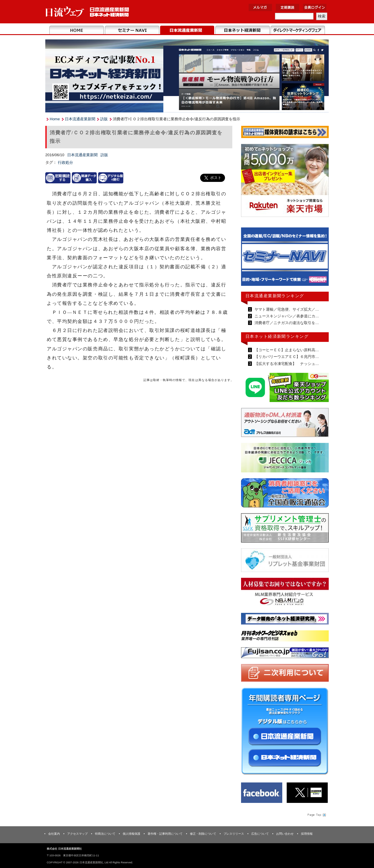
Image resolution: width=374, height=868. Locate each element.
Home (77, 30)
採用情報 (307, 834)
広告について (260, 834)
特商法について (105, 834)
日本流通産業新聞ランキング (275, 296)
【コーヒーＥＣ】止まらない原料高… (286, 350)
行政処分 (65, 162)
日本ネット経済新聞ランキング (277, 336)
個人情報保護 (131, 834)
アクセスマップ (77, 834)
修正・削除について (203, 834)
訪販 (104, 119)
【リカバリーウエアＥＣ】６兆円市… (286, 357)
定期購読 (288, 7)
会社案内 (54, 834)
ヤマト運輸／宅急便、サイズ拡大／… (286, 309)
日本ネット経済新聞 (242, 30)
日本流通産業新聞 (187, 30)
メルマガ (260, 7)
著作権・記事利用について (165, 834)
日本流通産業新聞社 (88, 12)
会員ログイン (315, 7)
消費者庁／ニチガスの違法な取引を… (286, 323)
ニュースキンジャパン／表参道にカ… (286, 316)
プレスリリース (234, 834)
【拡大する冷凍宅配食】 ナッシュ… (286, 364)
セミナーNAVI (132, 30)
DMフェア (298, 30)
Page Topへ (316, 815)
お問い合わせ (285, 834)
